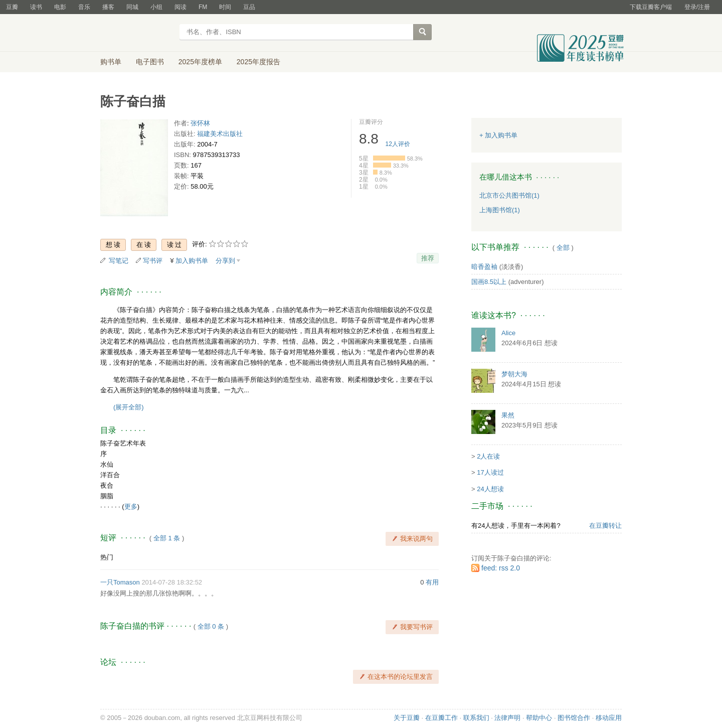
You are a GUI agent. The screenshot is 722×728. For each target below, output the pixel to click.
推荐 (428, 258)
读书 (36, 7)
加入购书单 (192, 261)
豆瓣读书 (137, 33)
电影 (60, 7)
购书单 (111, 62)
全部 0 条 (211, 626)
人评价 (398, 144)
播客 (108, 7)
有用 (432, 582)
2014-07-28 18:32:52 (172, 582)
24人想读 (490, 489)
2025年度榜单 (200, 62)
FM (203, 7)
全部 (563, 248)
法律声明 (507, 718)
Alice (508, 333)
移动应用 (609, 718)
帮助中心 (539, 718)
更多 (131, 506)
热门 (107, 557)
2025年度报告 (258, 62)
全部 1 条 (167, 538)
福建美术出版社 (220, 134)
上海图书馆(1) (500, 210)
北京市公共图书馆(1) (509, 195)
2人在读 (488, 456)
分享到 (225, 261)
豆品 (249, 7)
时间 (225, 7)
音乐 (84, 7)
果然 (508, 415)
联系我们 (476, 718)
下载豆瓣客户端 (651, 7)
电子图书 (150, 62)
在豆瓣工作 (441, 718)
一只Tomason (120, 582)
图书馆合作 (574, 718)
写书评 (153, 261)
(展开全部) (129, 407)
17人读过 (490, 472)
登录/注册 (697, 7)
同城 (132, 7)
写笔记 (119, 261)
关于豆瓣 (407, 718)
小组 (156, 7)
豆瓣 (12, 7)
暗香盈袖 (484, 267)
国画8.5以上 (489, 282)
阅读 (180, 7)
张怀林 (200, 123)
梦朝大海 (514, 374)
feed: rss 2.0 (501, 568)
